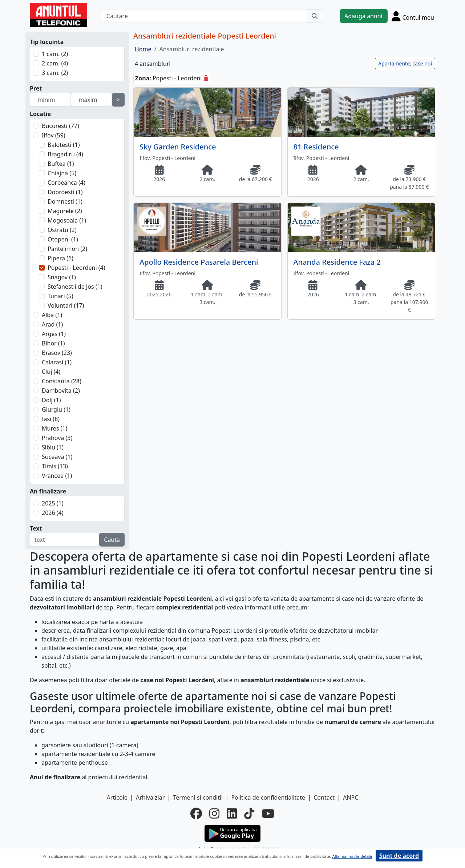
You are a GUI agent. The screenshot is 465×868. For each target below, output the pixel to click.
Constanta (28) (62, 381)
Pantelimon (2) (67, 249)
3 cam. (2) (55, 73)
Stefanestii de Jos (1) (75, 287)
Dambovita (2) (61, 391)
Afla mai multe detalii (352, 856)
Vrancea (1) (57, 476)
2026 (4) (53, 513)
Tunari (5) (60, 296)
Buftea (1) (61, 164)
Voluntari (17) (66, 305)
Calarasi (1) (57, 362)
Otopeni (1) (63, 239)
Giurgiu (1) (56, 409)
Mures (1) (54, 428)
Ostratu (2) (62, 230)
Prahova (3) (57, 438)
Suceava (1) (57, 457)
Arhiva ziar (150, 797)
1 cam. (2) (55, 54)
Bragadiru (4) (65, 154)
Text (36, 528)
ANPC (351, 797)
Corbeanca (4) (66, 183)
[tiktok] (249, 813)
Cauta (112, 540)
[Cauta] (315, 16)
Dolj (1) (51, 400)
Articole (117, 797)
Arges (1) (54, 334)
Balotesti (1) (64, 145)
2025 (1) (53, 503)
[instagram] (214, 813)
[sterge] (206, 78)
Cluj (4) (51, 372)
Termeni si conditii (198, 797)
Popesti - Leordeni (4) (76, 268)
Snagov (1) (62, 277)
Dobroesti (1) (65, 192)
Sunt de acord (399, 856)
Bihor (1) (53, 343)
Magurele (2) (65, 211)
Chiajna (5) (62, 173)
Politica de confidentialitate (268, 797)
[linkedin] (232, 813)
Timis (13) (55, 466)
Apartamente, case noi (405, 63)
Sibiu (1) (53, 447)
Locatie (40, 114)
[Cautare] (205, 16)
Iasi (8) (51, 419)
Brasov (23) (57, 353)
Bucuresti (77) (60, 126)
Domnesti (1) (65, 201)
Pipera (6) (60, 258)
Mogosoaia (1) (67, 220)
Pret (36, 88)
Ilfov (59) (54, 135)
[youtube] (268, 813)
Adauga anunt (364, 16)
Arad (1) (52, 324)
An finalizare (48, 491)
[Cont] (413, 16)
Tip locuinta (47, 42)
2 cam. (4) (55, 63)
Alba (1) (52, 315)
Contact (324, 797)
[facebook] (196, 813)
